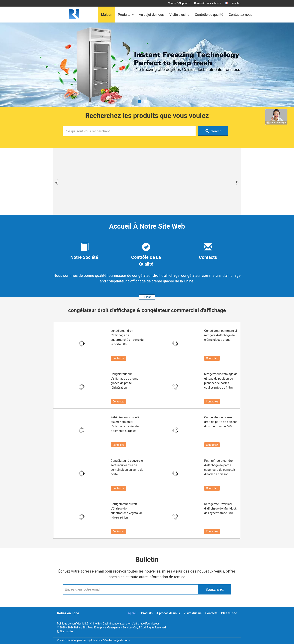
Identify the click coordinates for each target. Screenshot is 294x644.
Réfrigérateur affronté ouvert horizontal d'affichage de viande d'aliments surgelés (125, 424)
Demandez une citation (208, 3)
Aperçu (133, 613)
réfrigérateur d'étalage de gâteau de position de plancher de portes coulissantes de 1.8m (221, 381)
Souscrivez (214, 589)
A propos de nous (168, 613)
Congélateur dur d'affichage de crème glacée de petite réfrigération (124, 381)
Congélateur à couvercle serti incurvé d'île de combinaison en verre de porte (127, 467)
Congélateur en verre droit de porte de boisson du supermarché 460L (221, 422)
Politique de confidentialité (72, 624)
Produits (124, 15)
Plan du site (229, 613)
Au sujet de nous (151, 15)
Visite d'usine (179, 15)
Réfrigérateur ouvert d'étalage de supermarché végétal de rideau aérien (127, 511)
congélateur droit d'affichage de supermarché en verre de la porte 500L (127, 337)
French (236, 3)
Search (213, 131)
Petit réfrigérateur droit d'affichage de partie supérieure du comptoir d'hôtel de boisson (220, 467)
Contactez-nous (241, 15)
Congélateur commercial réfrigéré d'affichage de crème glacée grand (221, 335)
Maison (107, 15)
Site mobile (65, 631)
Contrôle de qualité (209, 15)
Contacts (211, 613)
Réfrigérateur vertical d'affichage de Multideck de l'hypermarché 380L (220, 509)
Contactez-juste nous (117, 640)
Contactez (118, 358)
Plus (147, 297)
